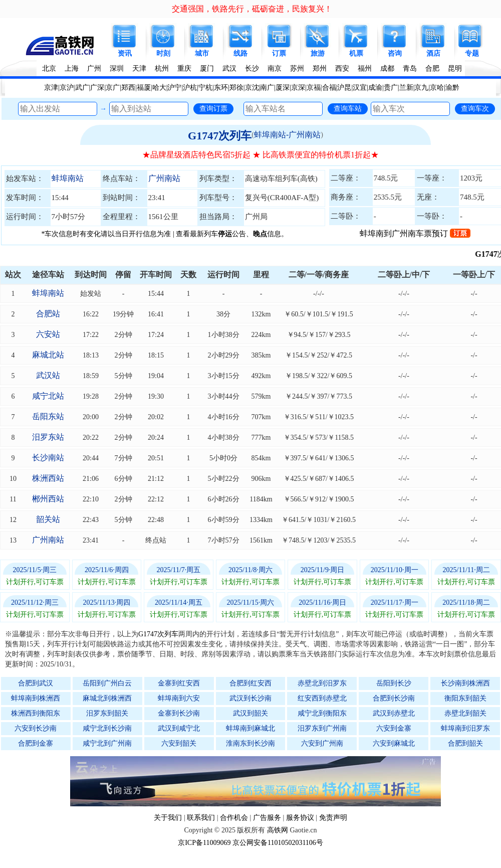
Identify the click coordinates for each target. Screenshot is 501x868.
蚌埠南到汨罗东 (465, 728)
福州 (365, 68)
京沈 (252, 88)
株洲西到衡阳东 (36, 713)
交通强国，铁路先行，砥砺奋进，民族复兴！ (252, 9)
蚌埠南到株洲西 (36, 698)
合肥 (432, 68)
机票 (356, 53)
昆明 (455, 68)
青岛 (410, 68)
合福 (329, 88)
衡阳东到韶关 (465, 698)
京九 (421, 88)
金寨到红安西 (179, 683)
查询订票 (213, 108)
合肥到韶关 (465, 743)
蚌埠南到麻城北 (250, 728)
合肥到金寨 (36, 743)
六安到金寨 (394, 728)
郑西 (128, 88)
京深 (298, 88)
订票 (279, 53)
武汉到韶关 (250, 713)
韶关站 (48, 519)
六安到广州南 (322, 743)
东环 (221, 88)
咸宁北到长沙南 (107, 728)
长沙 (252, 68)
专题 (472, 53)
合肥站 (48, 314)
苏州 (297, 68)
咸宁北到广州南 (107, 743)
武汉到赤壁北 (394, 713)
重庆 (184, 68)
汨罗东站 (48, 437)
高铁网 (278, 830)
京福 (314, 88)
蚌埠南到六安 (179, 698)
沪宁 (174, 88)
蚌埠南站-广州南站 (287, 135)
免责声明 (333, 818)
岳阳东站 (48, 416)
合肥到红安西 (250, 683)
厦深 (283, 88)
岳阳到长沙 (394, 683)
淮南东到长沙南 (250, 743)
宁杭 (205, 88)
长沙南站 (48, 458)
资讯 (125, 53)
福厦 (144, 88)
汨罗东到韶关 (107, 713)
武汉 (229, 68)
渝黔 (452, 88)
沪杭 (190, 88)
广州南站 (164, 178)
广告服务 (267, 818)
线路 (240, 53)
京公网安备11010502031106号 (278, 843)
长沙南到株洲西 (465, 683)
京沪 (67, 88)
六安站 (48, 334)
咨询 (395, 53)
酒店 (433, 53)
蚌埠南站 (68, 178)
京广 (113, 88)
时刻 (163, 53)
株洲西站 (48, 478)
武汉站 (48, 375)
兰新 (406, 88)
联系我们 (201, 818)
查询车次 (475, 108)
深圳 (117, 68)
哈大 (159, 88)
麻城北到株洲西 (107, 698)
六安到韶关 (179, 743)
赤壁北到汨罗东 (322, 683)
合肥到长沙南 (394, 698)
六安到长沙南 (36, 728)
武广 (82, 88)
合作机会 (234, 818)
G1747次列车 (220, 136)
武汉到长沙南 (250, 698)
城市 (202, 53)
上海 (72, 68)
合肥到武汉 (36, 683)
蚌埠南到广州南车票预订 (415, 233)
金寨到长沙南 (179, 713)
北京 (49, 68)
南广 (267, 88)
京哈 (437, 88)
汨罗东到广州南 (322, 728)
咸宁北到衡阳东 (322, 713)
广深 (97, 88)
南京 (275, 68)
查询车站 (348, 108)
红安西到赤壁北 (322, 698)
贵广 (391, 88)
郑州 (320, 68)
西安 (342, 68)
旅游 (318, 53)
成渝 (375, 88)
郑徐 (236, 88)
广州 (94, 68)
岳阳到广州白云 (107, 683)
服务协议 (300, 818)
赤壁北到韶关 (465, 713)
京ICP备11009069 (204, 843)
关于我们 (168, 818)
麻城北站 (48, 355)
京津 (51, 88)
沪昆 (344, 88)
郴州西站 (48, 499)
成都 (387, 68)
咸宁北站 (48, 396)
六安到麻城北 (394, 743)
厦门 (207, 68)
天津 (139, 68)
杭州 (162, 68)
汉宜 (360, 88)
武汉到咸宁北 (179, 728)
